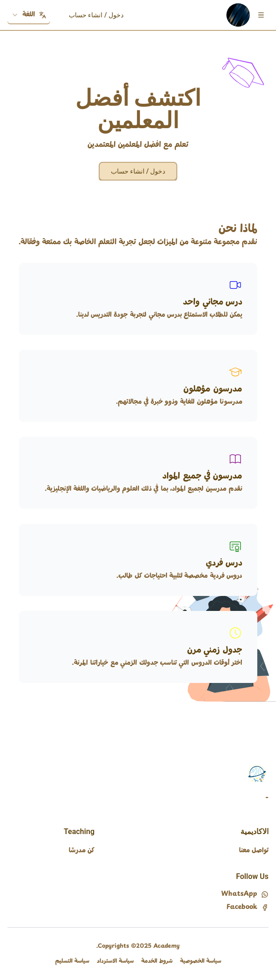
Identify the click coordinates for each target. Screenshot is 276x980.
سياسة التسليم (72, 961)
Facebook (247, 907)
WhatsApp (245, 894)
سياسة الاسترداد (115, 961)
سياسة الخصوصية (201, 961)
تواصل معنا (254, 851)
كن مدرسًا (82, 851)
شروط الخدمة (157, 961)
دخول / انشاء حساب (96, 15)
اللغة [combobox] (29, 15)
